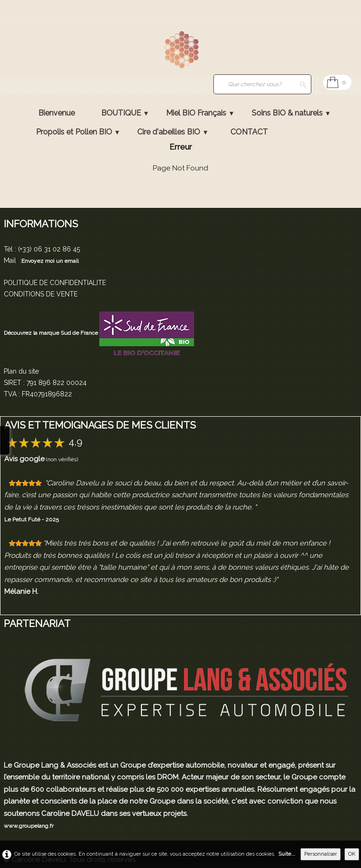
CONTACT (249, 132)
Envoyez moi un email (50, 261)
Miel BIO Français (200, 113)
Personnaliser (321, 854)
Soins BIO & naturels (291, 113)
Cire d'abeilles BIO (173, 132)
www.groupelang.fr (29, 826)
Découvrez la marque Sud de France (52, 333)
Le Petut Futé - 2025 (31, 519)
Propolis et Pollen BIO (78, 132)
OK (352, 854)
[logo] (21, 50)
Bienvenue (57, 113)
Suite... (287, 854)
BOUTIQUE (125, 113)
